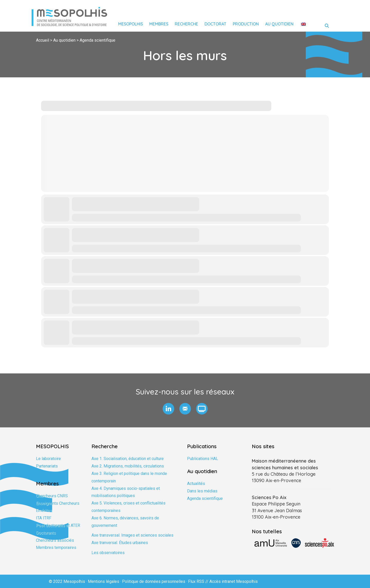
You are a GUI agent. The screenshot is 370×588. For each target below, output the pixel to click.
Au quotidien (279, 24)
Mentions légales (104, 581)
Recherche (186, 24)
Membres (159, 24)
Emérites (44, 511)
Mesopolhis (131, 24)
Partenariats (47, 466)
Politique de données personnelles (154, 581)
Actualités (196, 484)
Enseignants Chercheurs (58, 503)
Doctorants (46, 533)
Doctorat (215, 24)
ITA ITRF (44, 518)
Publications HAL (203, 459)
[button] (168, 409)
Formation (45, 474)
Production (246, 24)
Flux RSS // (199, 581)
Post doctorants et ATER (58, 525)
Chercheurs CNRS (52, 496)
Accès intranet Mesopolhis (234, 581)
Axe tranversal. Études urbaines (120, 543)
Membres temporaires (56, 548)
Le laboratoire (48, 459)
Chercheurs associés (55, 540)
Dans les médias (202, 491)
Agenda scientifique (205, 498)
